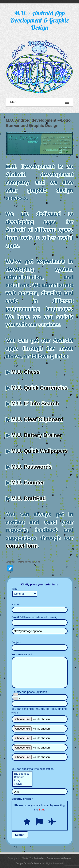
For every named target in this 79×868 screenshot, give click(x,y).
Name (15, 604)
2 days (22, 784)
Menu (40, 102)
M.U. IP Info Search (35, 404)
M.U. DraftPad (28, 498)
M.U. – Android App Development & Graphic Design (39, 20)
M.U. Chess (25, 372)
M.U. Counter (28, 483)
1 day (22, 781)
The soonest (22, 774)
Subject (16, 642)
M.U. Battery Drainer (36, 435)
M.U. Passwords (31, 467)
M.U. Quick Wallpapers (39, 451)
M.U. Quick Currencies (39, 388)
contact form (22, 546)
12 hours (22, 777)
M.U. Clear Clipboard (37, 419)
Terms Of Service (32, 863)
